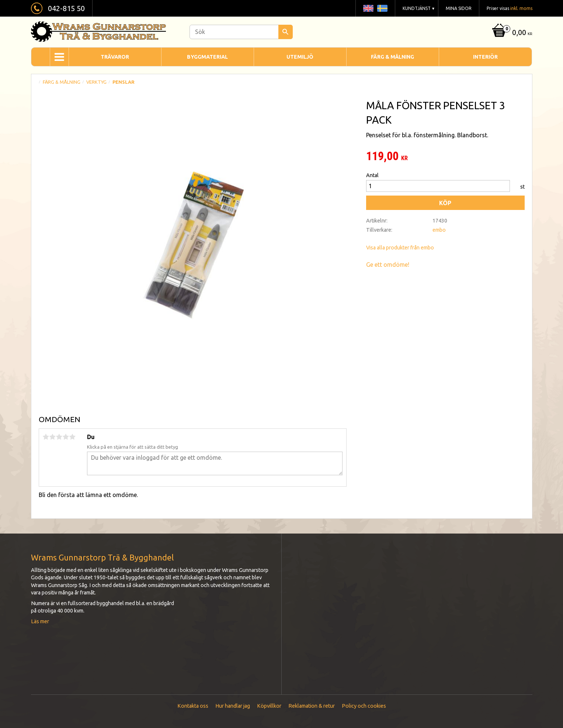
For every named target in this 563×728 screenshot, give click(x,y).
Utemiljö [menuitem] (300, 57)
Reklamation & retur (312, 706)
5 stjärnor (73, 437)
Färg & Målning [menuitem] (392, 57)
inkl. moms (521, 8)
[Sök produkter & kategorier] (241, 32)
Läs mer (40, 621)
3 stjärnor (59, 437)
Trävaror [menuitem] (115, 57)
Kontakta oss (193, 706)
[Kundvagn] (511, 33)
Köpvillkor (269, 706)
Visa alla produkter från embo (400, 248)
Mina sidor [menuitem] (459, 8)
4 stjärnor (66, 437)
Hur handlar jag (233, 706)
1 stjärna (46, 437)
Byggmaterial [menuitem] (207, 57)
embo (439, 230)
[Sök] (286, 32)
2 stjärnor (53, 437)
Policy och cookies (364, 706)
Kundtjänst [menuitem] (417, 8)
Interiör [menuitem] (485, 57)
